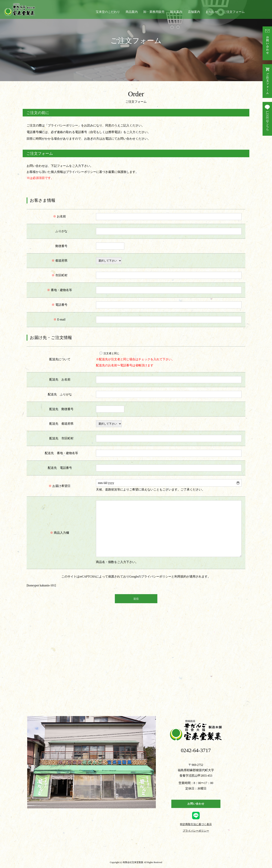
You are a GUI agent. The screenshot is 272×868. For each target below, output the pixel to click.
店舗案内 (194, 12)
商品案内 (132, 12)
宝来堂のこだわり (108, 12)
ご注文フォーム (234, 12)
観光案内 (176, 12)
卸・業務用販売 (154, 12)
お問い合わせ (196, 804)
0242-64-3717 (196, 750)
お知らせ (212, 12)
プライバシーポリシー (63, 125)
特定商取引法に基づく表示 (196, 824)
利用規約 (180, 576)
